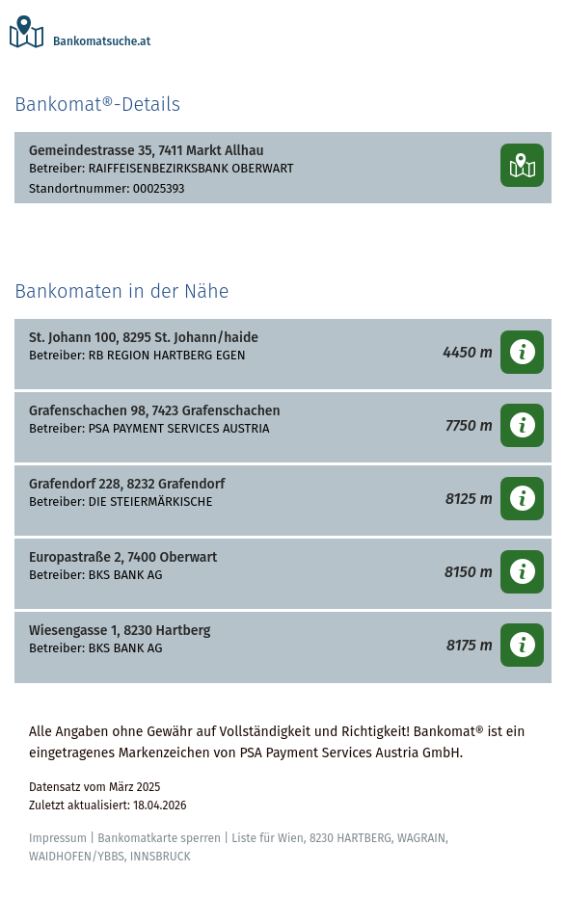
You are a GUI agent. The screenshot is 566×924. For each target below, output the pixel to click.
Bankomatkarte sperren (159, 838)
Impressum (58, 838)
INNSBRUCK (161, 857)
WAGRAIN (421, 838)
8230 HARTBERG (350, 838)
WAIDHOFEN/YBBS (77, 857)
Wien (291, 838)
